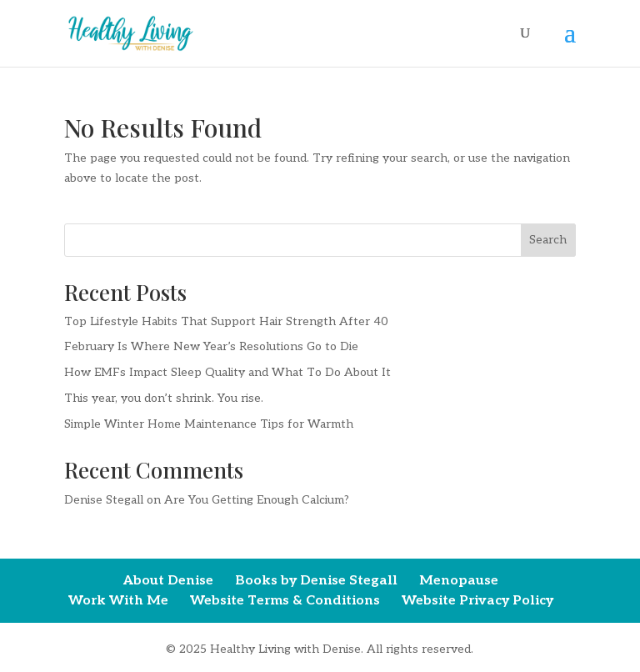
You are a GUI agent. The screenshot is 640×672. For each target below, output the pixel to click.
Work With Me (118, 601)
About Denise (168, 581)
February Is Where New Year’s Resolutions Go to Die (211, 346)
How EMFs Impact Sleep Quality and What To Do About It (227, 372)
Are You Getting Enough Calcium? (257, 500)
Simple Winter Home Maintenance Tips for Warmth (209, 424)
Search (548, 240)
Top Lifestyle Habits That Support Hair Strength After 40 (226, 321)
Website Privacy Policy (477, 601)
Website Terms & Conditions (285, 601)
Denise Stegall (104, 500)
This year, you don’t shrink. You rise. (164, 398)
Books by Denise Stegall (316, 581)
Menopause (459, 581)
